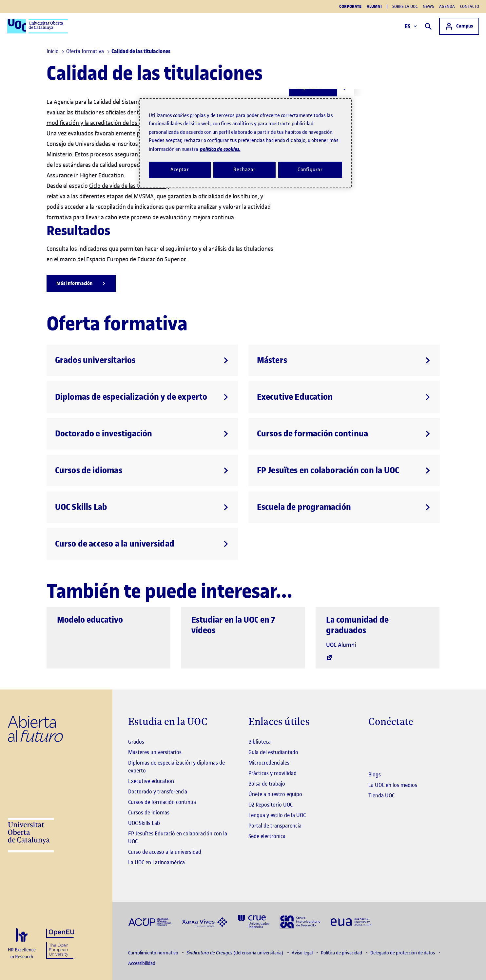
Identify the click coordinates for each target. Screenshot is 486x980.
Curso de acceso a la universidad (165, 852)
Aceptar (180, 170)
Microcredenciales (269, 763)
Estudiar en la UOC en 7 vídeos (233, 625)
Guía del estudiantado (273, 752)
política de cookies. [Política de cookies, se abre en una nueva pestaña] (220, 149)
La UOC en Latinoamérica (156, 862)
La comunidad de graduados (357, 625)
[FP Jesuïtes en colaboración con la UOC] (344, 470)
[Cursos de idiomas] (142, 470)
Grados (136, 742)
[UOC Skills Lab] (142, 507)
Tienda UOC (381, 795)
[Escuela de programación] (344, 507)
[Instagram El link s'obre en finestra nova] (373, 742)
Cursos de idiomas (149, 812)
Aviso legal (303, 953)
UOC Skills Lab (144, 823)
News (428, 6)
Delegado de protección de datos (403, 953)
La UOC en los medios (393, 785)
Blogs (375, 774)
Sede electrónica (267, 836)
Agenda (447, 6)
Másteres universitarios (155, 752)
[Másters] (344, 360)
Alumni (374, 7)
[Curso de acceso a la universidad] (142, 544)
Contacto (470, 6)
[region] (245, 143)
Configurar (310, 170)
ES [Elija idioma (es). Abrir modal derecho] (410, 26)
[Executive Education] (344, 397)
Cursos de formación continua (162, 802)
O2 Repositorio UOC (271, 805)
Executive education (151, 781)
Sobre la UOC (405, 6)
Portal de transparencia (275, 826)
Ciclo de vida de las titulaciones (128, 186)
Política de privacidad (342, 953)
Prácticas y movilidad (272, 773)
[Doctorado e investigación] (142, 434)
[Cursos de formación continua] (344, 434)
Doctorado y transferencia (158, 791)
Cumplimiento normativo (154, 953)
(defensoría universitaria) (235, 953)
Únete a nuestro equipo (275, 794)
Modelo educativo (90, 620)
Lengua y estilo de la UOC (277, 815)
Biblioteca (260, 742)
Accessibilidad (142, 963)
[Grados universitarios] (142, 360)
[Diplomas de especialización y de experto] (142, 397)
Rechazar (244, 170)
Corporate (350, 7)
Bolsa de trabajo (267, 784)
